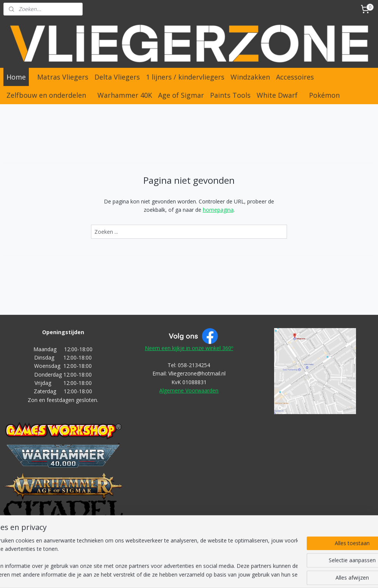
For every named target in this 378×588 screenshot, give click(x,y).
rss (174, 574)
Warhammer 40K (125, 95)
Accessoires (295, 77)
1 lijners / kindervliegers (185, 77)
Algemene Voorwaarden (189, 390)
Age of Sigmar (181, 95)
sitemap (158, 574)
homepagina (218, 210)
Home (16, 77)
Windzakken (250, 77)
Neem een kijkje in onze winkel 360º (189, 348)
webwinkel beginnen (203, 574)
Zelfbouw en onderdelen (46, 95)
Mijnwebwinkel (269, 574)
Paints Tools (230, 95)
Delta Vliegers (117, 77)
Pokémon (324, 95)
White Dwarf (277, 95)
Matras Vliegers (63, 77)
